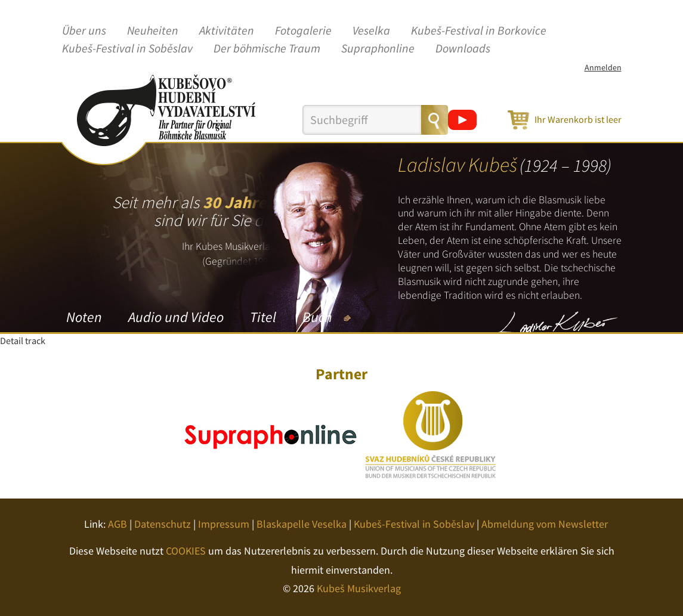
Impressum (224, 524)
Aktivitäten (227, 31)
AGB (118, 524)
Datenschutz (163, 524)
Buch (317, 317)
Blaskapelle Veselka (302, 524)
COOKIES (186, 551)
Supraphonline (378, 49)
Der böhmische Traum (267, 49)
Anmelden (603, 67)
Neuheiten (153, 31)
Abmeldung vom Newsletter (545, 524)
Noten (84, 317)
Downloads (463, 49)
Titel (263, 317)
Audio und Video (176, 317)
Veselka (371, 31)
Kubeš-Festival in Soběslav (127, 49)
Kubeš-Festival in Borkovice (479, 31)
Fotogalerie (303, 31)
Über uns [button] (84, 31)
